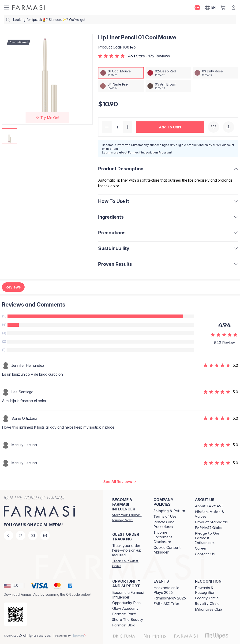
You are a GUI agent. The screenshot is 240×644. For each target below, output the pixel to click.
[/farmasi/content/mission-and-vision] (211, 514)
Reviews (13, 287)
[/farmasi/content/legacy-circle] (207, 598)
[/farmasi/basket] (223, 7)
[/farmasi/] (29, 7)
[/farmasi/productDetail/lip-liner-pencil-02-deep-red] (168, 73)
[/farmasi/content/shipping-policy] (169, 511)
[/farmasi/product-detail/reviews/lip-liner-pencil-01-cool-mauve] (120, 482)
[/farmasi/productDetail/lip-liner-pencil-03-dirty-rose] (215, 73)
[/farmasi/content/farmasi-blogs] (124, 625)
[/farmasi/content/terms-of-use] (165, 517)
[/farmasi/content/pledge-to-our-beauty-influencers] (211, 538)
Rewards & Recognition (205, 590)
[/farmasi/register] (129, 517)
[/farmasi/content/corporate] (209, 528)
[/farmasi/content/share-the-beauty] (128, 620)
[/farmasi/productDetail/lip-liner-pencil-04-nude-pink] (121, 86)
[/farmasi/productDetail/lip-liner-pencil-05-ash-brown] (168, 86)
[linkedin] (45, 535)
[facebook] (8, 535)
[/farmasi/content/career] (201, 548)
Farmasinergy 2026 (170, 598)
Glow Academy (125, 608)
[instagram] (21, 535)
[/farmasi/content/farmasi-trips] (167, 604)
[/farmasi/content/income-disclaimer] (170, 537)
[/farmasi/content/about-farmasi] (209, 506)
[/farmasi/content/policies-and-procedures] (170, 524)
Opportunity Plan (126, 603)
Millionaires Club (208, 609)
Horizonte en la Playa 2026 (166, 590)
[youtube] (33, 535)
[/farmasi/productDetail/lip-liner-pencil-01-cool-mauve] (121, 73)
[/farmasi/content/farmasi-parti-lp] (124, 614)
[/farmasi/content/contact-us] (205, 554)
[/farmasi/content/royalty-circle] (207, 604)
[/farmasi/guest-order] (129, 563)
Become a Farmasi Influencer (128, 595)
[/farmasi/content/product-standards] (211, 522)
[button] (170, 127)
